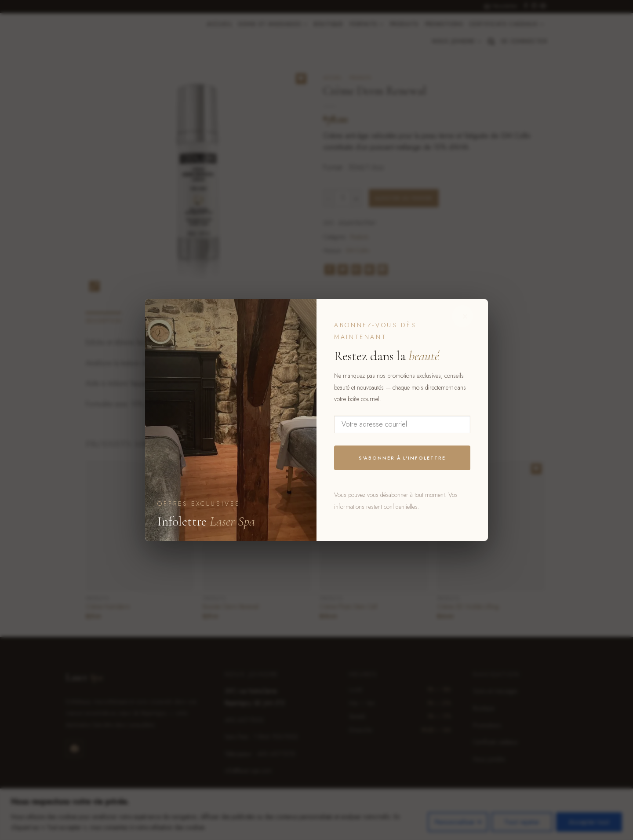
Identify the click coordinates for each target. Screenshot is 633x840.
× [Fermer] (465, 316)
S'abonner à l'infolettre (402, 458)
